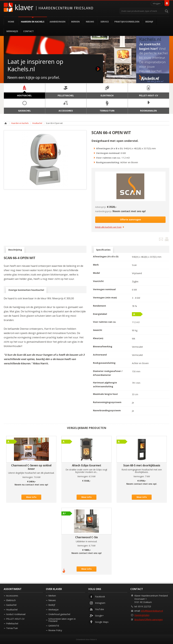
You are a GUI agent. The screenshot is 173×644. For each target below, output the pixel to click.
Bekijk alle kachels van (108, 227)
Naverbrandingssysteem (107, 410)
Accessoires (12, 596)
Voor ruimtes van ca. (105, 322)
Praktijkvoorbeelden (127, 22)
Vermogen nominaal (104, 289)
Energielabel (100, 314)
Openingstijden (142, 615)
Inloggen (157, 3)
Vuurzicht (98, 281)
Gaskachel (11, 605)
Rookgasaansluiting (104, 363)
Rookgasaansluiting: (108, 162)
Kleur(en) (98, 338)
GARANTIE (54, 626)
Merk (96, 265)
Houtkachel (37, 123)
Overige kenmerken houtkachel (26, 290)
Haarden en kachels (33, 22)
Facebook (100, 597)
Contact (28, 31)
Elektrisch (11, 600)
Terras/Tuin (12, 628)
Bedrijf (149, 22)
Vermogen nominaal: (108, 153)
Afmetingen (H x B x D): (110, 148)
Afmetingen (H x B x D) (106, 257)
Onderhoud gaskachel (59, 614)
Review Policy (55, 630)
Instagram (100, 603)
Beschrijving (15, 250)
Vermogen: (28, 477)
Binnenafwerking (103, 346)
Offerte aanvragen (130, 219)
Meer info (31, 497)
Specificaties (103, 250)
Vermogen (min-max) (105, 298)
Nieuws (90, 22)
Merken (75, 22)
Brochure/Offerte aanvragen (149, 619)
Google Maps (102, 622)
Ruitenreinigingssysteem (107, 402)
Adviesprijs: (101, 207)
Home (11, 22)
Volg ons (95, 589)
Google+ (99, 616)
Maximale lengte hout (105, 394)
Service (105, 22)
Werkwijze (12, 31)
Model (96, 273)
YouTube (100, 609)
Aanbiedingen (58, 22)
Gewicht (98, 330)
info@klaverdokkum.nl (152, 611)
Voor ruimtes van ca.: (109, 158)
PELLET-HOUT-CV (15, 619)
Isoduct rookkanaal (16, 614)
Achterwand (100, 355)
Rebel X (93, 639)
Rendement (100, 306)
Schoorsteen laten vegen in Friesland (62, 620)
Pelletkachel (12, 623)
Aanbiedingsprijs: (104, 211)
